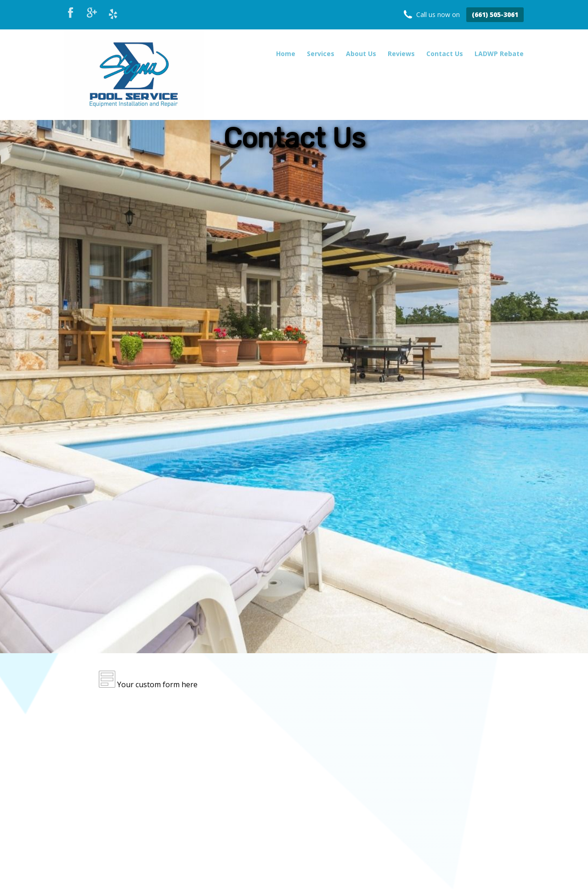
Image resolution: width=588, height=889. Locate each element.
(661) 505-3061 (495, 14)
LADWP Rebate (499, 54)
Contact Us (445, 54)
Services (321, 54)
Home (286, 54)
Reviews (401, 54)
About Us (361, 54)
